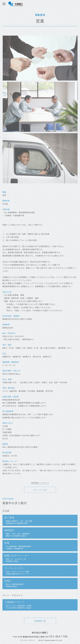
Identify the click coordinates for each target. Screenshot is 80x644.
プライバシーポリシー (28, 640)
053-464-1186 (58, 636)
